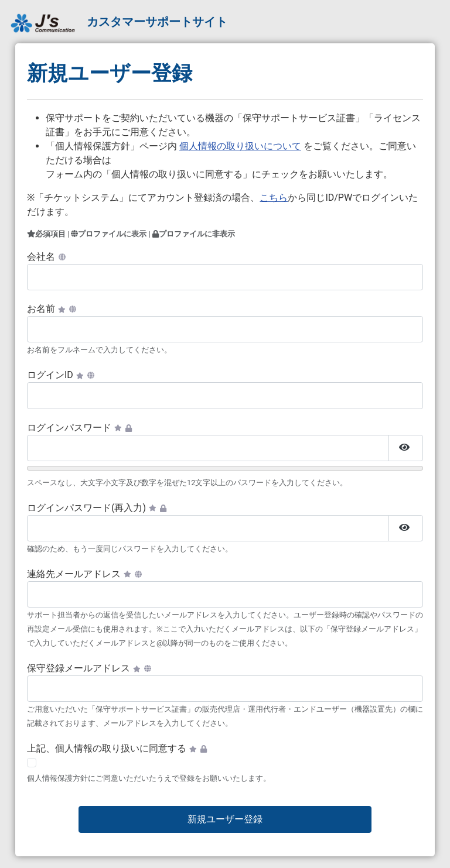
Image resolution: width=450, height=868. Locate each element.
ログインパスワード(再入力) (97, 508)
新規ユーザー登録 (225, 819)
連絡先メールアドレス (84, 574)
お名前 (52, 309)
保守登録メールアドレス (89, 668)
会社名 (46, 257)
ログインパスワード (79, 428)
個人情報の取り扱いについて (240, 146)
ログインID (61, 375)
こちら (274, 198)
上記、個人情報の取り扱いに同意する (117, 748)
